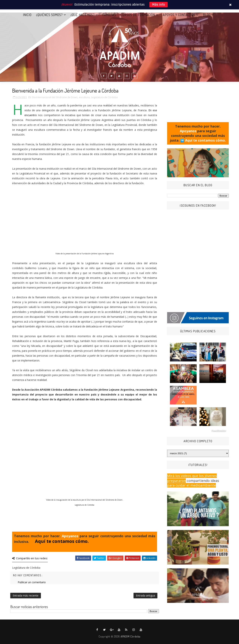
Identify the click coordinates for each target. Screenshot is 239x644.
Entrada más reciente (26, 595)
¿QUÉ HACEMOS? (83, 15)
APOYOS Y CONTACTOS (179, 15)
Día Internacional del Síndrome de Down (55, 97)
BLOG (207, 15)
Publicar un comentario (32, 582)
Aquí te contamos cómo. (62, 541)
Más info (159, 5)
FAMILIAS (109, 15)
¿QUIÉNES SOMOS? (49, 15)
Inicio (27, 15)
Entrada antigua (145, 595)
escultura (84, 97)
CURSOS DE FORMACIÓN (138, 15)
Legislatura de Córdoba (104, 97)
